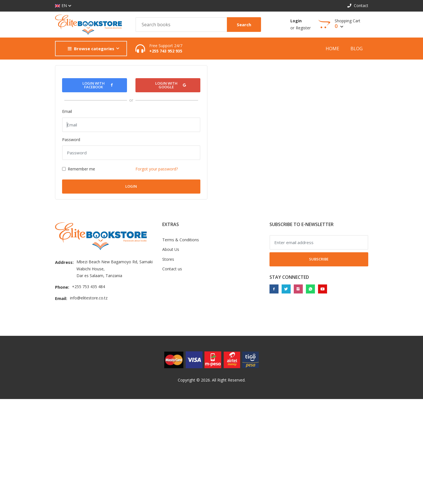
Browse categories (91, 49)
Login (296, 21)
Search (244, 25)
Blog (357, 49)
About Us (171, 249)
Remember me (81, 169)
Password (71, 140)
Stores (168, 259)
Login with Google (171, 85)
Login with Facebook (97, 85)
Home (332, 49)
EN (61, 6)
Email (67, 111)
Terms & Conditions (181, 240)
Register (303, 28)
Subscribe (319, 259)
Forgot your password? (157, 169)
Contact (358, 6)
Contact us (172, 269)
